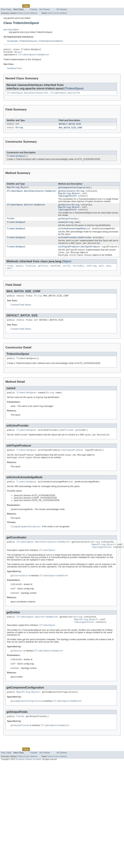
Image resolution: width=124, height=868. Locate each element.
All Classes (62, 9)
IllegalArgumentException (25, 539)
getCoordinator (67, 194)
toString (91, 273)
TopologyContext (68, 200)
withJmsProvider (68, 244)
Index (60, 6)
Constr (26, 13)
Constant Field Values (21, 313)
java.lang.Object (11, 30)
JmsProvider (85, 244)
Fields (11, 224)
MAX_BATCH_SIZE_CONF (70, 130)
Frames (34, 9)
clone (10, 273)
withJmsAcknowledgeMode (72, 234)
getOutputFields (68, 224)
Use (34, 6)
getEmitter (64, 209)
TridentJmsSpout (16, 159)
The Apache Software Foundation (28, 778)
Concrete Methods (57, 183)
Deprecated (50, 6)
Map (9, 190)
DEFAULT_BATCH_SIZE (70, 126)
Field (20, 13)
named (61, 228)
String (19, 130)
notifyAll (78, 273)
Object (18, 53)
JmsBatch (57, 41)
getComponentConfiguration (74, 190)
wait (101, 273)
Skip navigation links (10, 3)
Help (67, 6)
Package (16, 6)
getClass (43, 273)
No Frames (45, 9)
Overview (6, 6)
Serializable (12, 41)
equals (19, 273)
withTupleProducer (69, 253)
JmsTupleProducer (90, 253)
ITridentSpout (45, 41)
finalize (31, 273)
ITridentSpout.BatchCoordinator (26, 95)
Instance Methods (33, 183)
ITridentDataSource (28, 41)
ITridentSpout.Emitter (63, 95)
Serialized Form (14, 70)
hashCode (55, 273)
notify (67, 273)
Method (34, 13)
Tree (40, 6)
